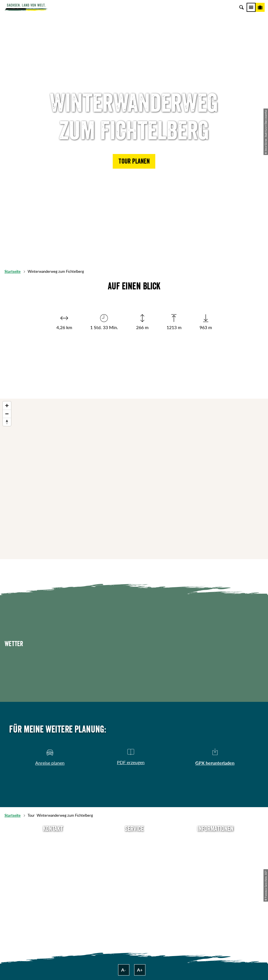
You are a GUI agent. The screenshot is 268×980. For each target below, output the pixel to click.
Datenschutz (215, 869)
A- (124, 970)
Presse (134, 859)
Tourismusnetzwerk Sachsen (215, 878)
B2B (134, 869)
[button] (134, 161)
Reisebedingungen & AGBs (215, 887)
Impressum (215, 859)
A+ (140, 970)
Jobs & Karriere (215, 850)
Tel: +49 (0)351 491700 (53, 841)
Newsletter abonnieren (134, 850)
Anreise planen (134, 841)
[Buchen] (260, 7)
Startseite (13, 271)
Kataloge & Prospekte (134, 878)
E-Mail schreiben (53, 850)
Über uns (215, 841)
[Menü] (251, 7)
